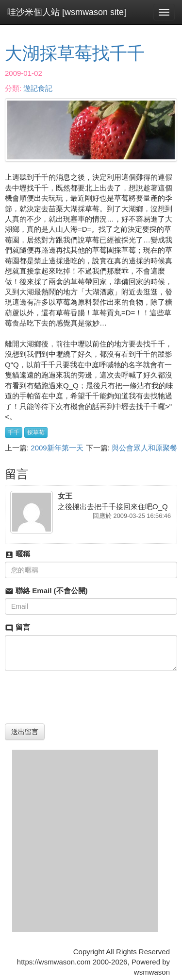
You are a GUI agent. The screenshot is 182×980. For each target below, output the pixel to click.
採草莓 (36, 432)
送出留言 (25, 732)
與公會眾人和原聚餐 (144, 448)
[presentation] (79, 697)
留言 (17, 628)
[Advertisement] (91, 841)
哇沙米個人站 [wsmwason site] (67, 12)
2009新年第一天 (57, 448)
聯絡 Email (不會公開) (46, 591)
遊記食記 (38, 88)
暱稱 (17, 554)
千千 (14, 432)
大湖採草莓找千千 (75, 53)
